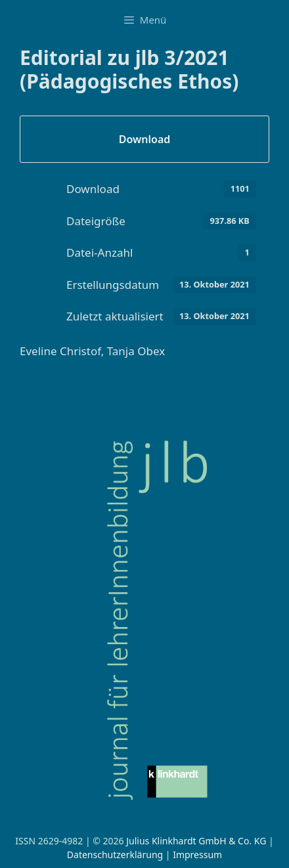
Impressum (197, 855)
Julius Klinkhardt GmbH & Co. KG (196, 841)
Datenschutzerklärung (115, 855)
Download (145, 139)
